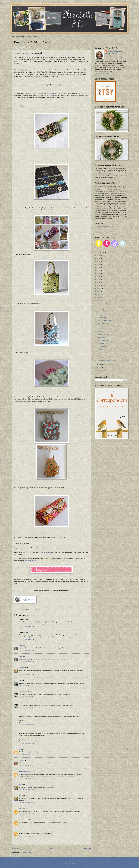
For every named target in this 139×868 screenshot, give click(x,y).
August (101, 315)
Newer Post (16, 848)
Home (17, 42)
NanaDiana (22, 668)
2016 (99, 283)
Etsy (45, 93)
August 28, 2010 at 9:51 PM (26, 779)
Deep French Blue (103, 323)
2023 (99, 262)
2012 (99, 295)
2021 (99, 268)
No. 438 (101, 332)
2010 (99, 300)
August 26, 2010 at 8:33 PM (26, 754)
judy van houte (23, 820)
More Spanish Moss (104, 340)
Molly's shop (47, 552)
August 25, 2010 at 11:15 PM (26, 697)
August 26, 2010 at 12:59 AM (26, 725)
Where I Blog (102, 317)
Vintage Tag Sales (31, 42)
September (102, 312)
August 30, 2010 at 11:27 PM (26, 825)
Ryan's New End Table (104, 358)
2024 (99, 259)
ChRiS (20, 645)
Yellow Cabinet (103, 346)
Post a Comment (21, 840)
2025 (99, 256)
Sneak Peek (101, 338)
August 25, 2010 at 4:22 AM (26, 626)
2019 (99, 274)
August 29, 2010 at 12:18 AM (26, 790)
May (100, 370)
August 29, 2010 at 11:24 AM (26, 814)
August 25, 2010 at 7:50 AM (26, 662)
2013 (99, 291)
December (102, 303)
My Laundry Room (104, 355)
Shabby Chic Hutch (104, 335)
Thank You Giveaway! (104, 326)
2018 (99, 277)
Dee (20, 749)
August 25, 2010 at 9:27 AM (26, 675)
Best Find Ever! (103, 329)
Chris (20, 681)
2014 (99, 289)
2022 (99, 265)
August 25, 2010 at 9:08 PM (26, 686)
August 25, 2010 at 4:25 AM (26, 639)
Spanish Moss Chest (104, 343)
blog (33, 579)
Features (46, 42)
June (100, 367)
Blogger (78, 864)
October (101, 309)
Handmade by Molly (56, 93)
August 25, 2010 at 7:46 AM (26, 651)
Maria (20, 785)
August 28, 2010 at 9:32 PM (26, 766)
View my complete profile (102, 74)
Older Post (87, 848)
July (100, 364)
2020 (99, 271)
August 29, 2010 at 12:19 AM (26, 803)
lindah (20, 809)
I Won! (100, 349)
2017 (99, 280)
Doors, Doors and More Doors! (107, 361)
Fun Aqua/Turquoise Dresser (106, 352)
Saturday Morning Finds (105, 320)
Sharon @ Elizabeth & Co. (27, 609)
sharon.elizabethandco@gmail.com (104, 227)
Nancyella (21, 761)
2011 (99, 297)
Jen (20, 831)
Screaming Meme (24, 772)
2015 (99, 286)
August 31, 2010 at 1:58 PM (26, 836)
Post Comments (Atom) (25, 853)
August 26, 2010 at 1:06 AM (26, 743)
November (102, 306)
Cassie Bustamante (24, 692)
